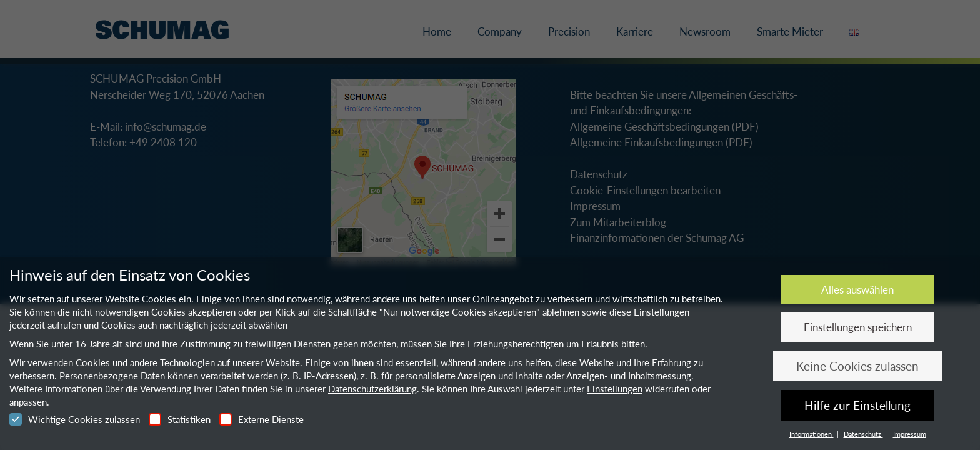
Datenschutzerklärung (372, 389)
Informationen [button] (812, 434)
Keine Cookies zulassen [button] (857, 366)
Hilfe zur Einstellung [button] (857, 405)
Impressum (910, 434)
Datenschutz (863, 434)
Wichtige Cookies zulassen (75, 419)
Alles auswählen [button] (857, 290)
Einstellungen (615, 389)
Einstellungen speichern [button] (858, 327)
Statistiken (180, 419)
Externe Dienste (262, 419)
